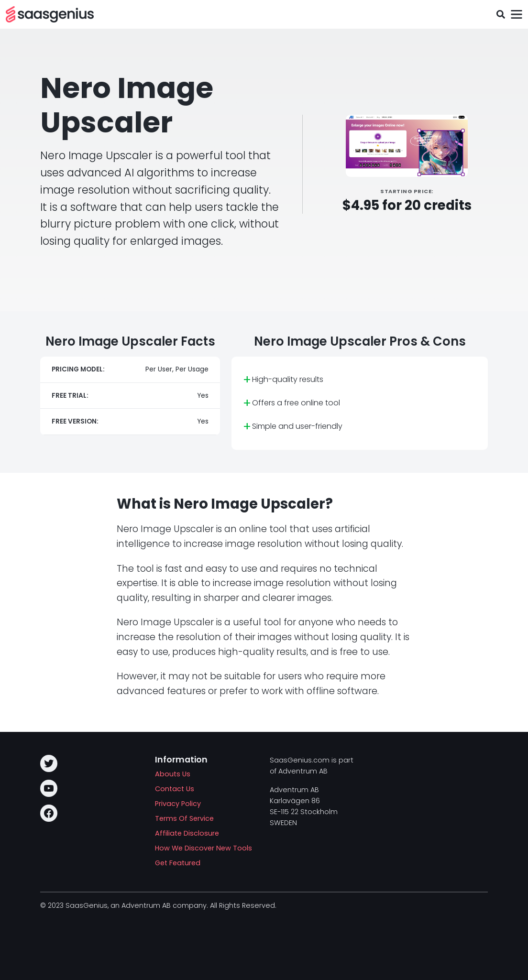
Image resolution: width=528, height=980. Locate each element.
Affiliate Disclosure (187, 833)
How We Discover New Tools (203, 848)
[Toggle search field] (500, 15)
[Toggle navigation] (516, 15)
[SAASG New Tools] (50, 14)
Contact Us (175, 789)
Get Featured (178, 863)
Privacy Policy (178, 804)
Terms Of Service (184, 818)
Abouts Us (173, 774)
